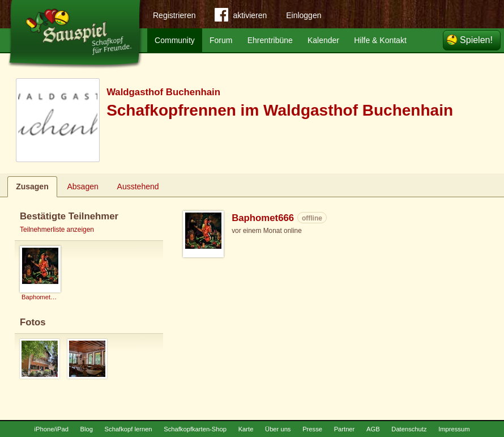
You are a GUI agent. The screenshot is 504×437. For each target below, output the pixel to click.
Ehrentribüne (270, 40)
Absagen (83, 186)
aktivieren (241, 17)
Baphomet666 (263, 218)
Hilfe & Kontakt (380, 40)
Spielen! (476, 40)
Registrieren (174, 15)
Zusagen (32, 186)
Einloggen (304, 15)
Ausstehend (138, 186)
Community (175, 40)
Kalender (323, 40)
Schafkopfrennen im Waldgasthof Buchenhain (280, 110)
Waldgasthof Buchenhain (163, 92)
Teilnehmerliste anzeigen (57, 230)
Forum (221, 40)
